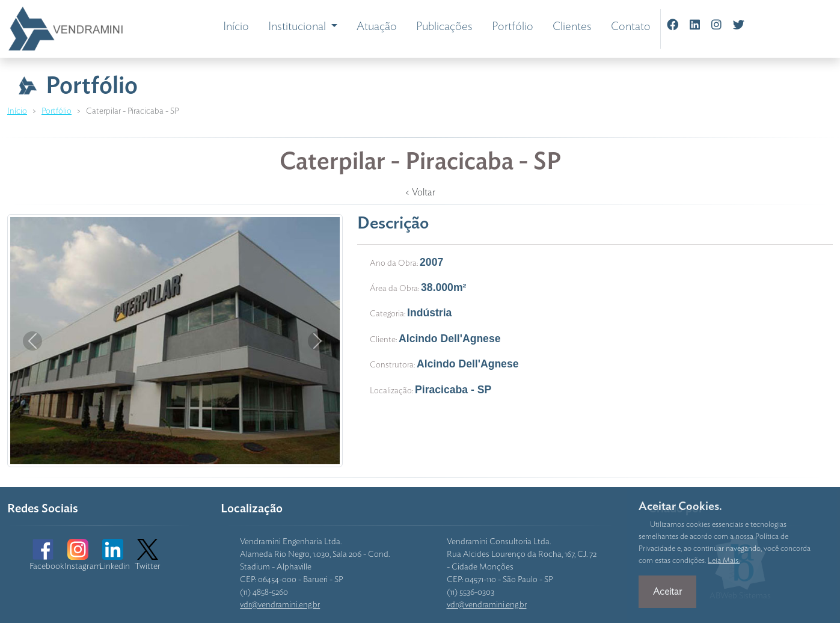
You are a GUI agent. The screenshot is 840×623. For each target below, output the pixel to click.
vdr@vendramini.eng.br (280, 605)
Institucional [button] (298, 27)
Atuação (377, 27)
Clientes (572, 27)
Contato (631, 27)
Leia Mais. (724, 561)
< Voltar (420, 192)
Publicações (444, 27)
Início (236, 27)
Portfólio (513, 27)
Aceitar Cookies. (680, 507)
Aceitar (667, 592)
